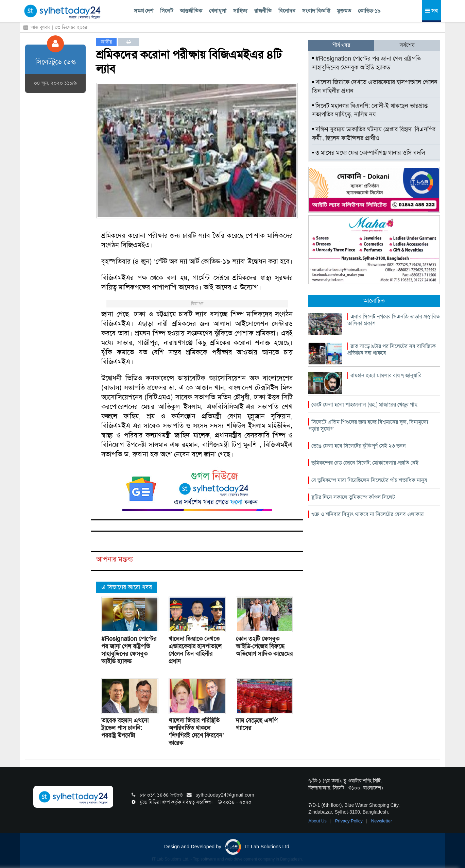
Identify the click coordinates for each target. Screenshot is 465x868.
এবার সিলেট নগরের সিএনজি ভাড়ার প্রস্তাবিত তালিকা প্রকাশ (394, 320)
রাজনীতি (263, 11)
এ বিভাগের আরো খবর (127, 587)
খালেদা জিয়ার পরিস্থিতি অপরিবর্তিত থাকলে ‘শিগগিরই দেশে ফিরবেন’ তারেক (196, 732)
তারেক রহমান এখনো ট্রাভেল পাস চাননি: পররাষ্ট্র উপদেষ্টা (125, 728)
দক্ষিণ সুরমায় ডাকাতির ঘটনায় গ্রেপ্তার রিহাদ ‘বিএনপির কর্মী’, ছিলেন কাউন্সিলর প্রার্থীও (374, 134)
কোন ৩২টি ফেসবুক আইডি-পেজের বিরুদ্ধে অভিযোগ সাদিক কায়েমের (264, 646)
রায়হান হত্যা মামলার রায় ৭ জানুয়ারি (386, 375)
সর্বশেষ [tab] (407, 45)
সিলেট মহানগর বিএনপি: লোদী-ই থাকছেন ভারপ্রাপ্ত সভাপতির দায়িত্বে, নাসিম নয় (370, 110)
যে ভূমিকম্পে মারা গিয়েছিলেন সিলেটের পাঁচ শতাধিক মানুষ (369, 480)
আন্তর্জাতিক (191, 11)
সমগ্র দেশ (144, 11)
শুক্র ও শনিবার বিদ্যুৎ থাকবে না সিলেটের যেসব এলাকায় (367, 514)
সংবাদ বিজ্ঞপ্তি (316, 11)
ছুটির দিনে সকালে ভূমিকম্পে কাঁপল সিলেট (353, 497)
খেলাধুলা (218, 11)
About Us (318, 821)
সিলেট (167, 11)
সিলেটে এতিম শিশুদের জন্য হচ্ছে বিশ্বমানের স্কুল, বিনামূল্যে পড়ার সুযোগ (368, 425)
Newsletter (382, 821)
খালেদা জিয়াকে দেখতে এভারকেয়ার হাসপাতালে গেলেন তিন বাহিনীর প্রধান (195, 650)
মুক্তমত (344, 11)
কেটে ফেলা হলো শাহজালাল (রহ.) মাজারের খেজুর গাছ (364, 405)
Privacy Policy (350, 821)
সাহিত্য (240, 11)
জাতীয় (106, 42)
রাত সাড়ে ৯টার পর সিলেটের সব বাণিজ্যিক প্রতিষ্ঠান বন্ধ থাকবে (392, 349)
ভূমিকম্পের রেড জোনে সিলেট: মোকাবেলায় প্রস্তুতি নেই (365, 463)
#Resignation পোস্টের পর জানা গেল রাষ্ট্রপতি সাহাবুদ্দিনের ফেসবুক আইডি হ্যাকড (129, 650)
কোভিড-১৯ (369, 11)
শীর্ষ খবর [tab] (341, 45)
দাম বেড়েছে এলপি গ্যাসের (257, 724)
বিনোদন (287, 11)
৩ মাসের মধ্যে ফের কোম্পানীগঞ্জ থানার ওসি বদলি (369, 153)
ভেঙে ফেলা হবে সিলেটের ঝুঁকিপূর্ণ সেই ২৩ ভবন (359, 446)
